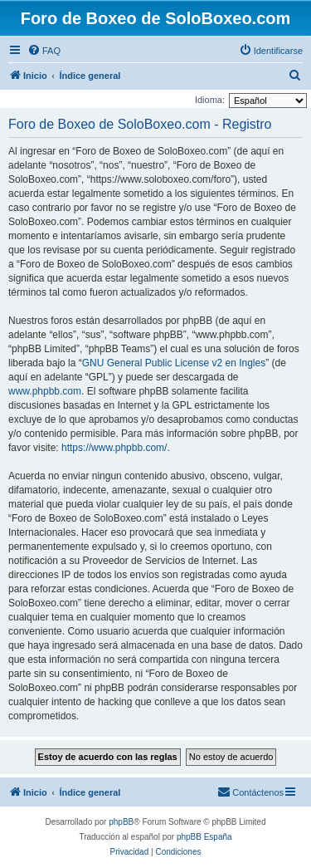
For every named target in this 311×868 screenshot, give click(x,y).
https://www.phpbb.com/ (114, 448)
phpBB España (204, 837)
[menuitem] (44, 51)
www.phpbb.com (45, 391)
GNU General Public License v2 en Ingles (174, 363)
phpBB (121, 822)
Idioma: (210, 100)
